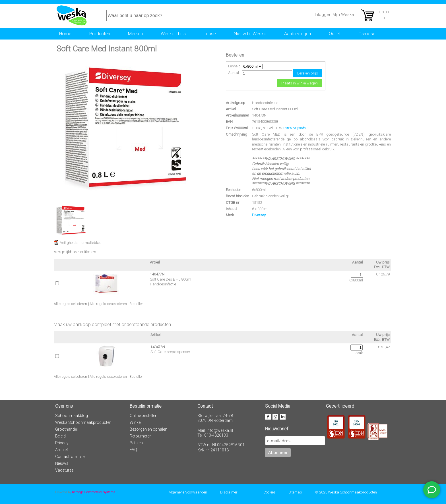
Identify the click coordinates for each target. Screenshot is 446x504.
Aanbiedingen (298, 34)
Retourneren (141, 436)
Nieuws (62, 463)
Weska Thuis (173, 34)
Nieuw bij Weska (250, 34)
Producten (100, 34)
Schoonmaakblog (72, 416)
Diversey (259, 215)
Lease (210, 34)
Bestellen (137, 304)
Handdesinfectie (265, 103)
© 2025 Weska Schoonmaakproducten (346, 492)
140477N (157, 274)
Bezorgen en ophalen (148, 429)
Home (65, 34)
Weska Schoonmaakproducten (83, 422)
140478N (158, 347)
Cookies (270, 492)
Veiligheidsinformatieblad (81, 243)
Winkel (136, 422)
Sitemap (295, 492)
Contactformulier (71, 457)
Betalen (136, 443)
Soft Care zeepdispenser (170, 352)
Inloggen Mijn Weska (334, 14)
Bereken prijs (308, 73)
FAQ (133, 450)
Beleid (60, 436)
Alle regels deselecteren (108, 304)
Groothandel (66, 429)
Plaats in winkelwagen (300, 83)
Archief (62, 450)
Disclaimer (229, 492)
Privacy (62, 443)
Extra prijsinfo (295, 128)
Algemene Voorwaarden (188, 492)
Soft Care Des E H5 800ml (171, 279)
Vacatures (64, 470)
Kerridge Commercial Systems (94, 492)
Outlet (335, 34)
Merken (135, 34)
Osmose (367, 34)
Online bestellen (143, 416)
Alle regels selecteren (70, 304)
